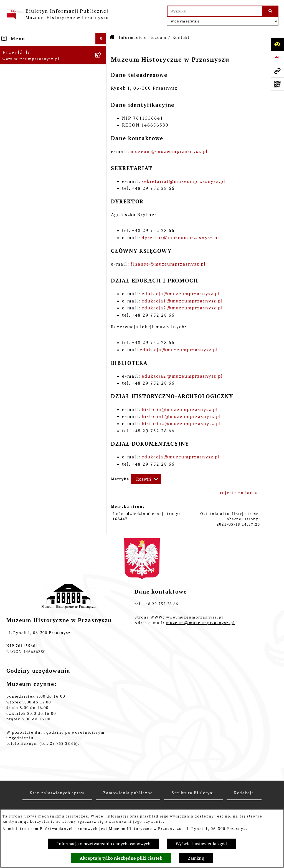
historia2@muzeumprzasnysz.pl (181, 424)
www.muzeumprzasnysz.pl (195, 617)
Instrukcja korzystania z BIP (38, 138)
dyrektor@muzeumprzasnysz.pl (181, 238)
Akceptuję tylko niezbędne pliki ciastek (121, 858)
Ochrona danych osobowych (36, 160)
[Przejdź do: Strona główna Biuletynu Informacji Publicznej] (112, 38)
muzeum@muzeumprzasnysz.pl (169, 151)
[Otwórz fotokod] (277, 84)
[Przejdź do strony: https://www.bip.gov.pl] (277, 57)
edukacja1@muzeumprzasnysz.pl (182, 301)
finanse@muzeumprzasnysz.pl (168, 264)
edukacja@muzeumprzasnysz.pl (181, 294)
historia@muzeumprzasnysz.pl (180, 409)
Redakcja (13, 116)
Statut (10, 94)
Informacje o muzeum (29, 50)
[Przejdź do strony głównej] (57, 14)
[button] (102, 50)
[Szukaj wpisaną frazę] (271, 11)
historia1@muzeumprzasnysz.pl (181, 416)
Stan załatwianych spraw (57, 793)
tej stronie (251, 816)
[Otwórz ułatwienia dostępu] (277, 44)
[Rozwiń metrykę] (146, 479)
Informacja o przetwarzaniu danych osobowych (104, 844)
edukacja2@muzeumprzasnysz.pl (182, 308)
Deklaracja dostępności (31, 127)
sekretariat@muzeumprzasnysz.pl (184, 181)
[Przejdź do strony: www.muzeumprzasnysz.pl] (277, 71)
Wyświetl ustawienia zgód (201, 844)
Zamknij (196, 858)
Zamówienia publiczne (30, 105)
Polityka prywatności (28, 149)
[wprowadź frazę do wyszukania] (215, 11)
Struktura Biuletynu (193, 793)
